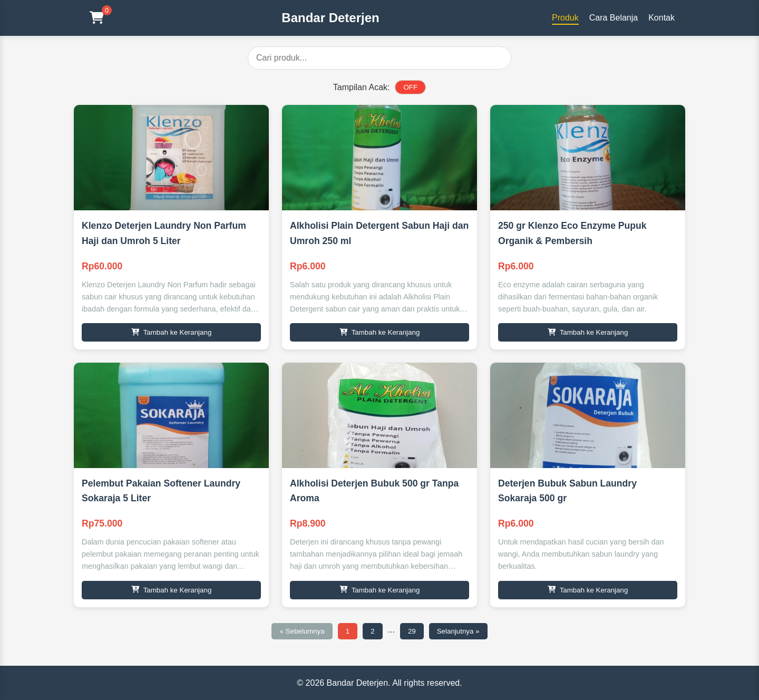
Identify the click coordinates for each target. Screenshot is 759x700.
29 (412, 631)
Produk (565, 18)
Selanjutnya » (458, 631)
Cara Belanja (614, 18)
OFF (410, 87)
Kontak (661, 18)
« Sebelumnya (302, 631)
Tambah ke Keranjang (172, 332)
